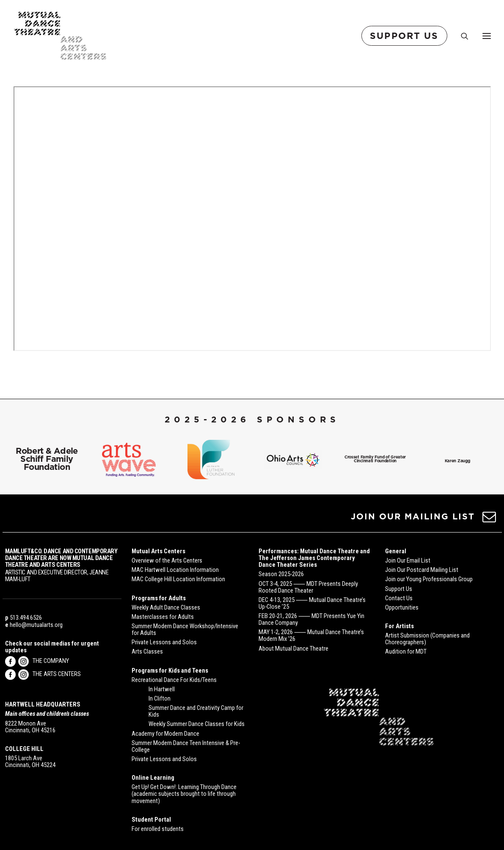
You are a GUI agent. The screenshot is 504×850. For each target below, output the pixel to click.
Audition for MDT (406, 651)
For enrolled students (158, 829)
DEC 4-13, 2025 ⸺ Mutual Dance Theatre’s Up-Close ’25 (312, 603)
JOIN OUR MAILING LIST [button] (413, 516)
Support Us (399, 589)
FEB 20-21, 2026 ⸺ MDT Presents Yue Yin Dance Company (311, 619)
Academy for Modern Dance (165, 734)
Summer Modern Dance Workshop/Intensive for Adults (185, 629)
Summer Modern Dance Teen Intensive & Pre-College (186, 746)
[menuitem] (406, 36)
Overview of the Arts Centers (167, 560)
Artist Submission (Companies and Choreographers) (427, 639)
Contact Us (399, 598)
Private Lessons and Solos (164, 642)
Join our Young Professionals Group (429, 579)
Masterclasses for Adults (163, 617)
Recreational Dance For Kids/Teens (174, 680)
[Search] (461, 36)
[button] (489, 520)
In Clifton (160, 698)
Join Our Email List (408, 560)
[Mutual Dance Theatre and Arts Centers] (60, 36)
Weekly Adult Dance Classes (166, 607)
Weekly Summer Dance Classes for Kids (197, 724)
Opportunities (402, 607)
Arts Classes (147, 651)
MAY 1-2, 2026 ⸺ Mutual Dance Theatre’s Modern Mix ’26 (311, 635)
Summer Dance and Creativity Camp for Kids (196, 711)
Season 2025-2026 (281, 574)
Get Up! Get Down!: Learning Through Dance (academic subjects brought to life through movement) (184, 794)
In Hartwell (162, 689)
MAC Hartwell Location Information (175, 570)
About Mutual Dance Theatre (293, 649)
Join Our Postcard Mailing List (422, 570)
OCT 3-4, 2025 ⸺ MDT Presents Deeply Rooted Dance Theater (308, 587)
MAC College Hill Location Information (178, 579)
